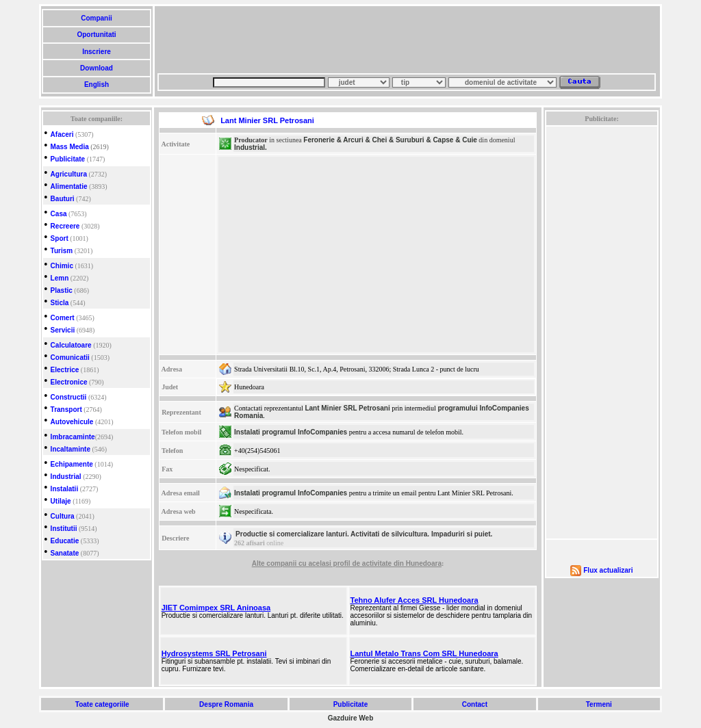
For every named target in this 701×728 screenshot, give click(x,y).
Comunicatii (70, 357)
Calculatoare (71, 345)
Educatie (65, 541)
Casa (59, 214)
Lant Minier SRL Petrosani (347, 408)
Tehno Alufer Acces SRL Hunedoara (415, 600)
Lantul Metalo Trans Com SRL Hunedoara (424, 653)
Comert (63, 318)
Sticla (60, 303)
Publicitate (68, 159)
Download (96, 68)
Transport (66, 409)
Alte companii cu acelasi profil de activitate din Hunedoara (347, 563)
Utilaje (61, 501)
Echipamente (72, 464)
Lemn (60, 278)
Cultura (63, 516)
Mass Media (70, 147)
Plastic (62, 290)
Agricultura (69, 174)
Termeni (599, 704)
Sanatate (65, 553)
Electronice (69, 382)
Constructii (69, 397)
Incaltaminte (71, 449)
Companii (96, 18)
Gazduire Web (351, 718)
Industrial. (251, 147)
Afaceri (62, 134)
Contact (475, 704)
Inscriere (96, 52)
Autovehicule (72, 422)
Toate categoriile (102, 704)
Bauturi (63, 199)
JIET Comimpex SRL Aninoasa (216, 608)
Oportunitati (97, 35)
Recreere (65, 226)
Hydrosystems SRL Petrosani (214, 653)
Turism (62, 251)
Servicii (63, 330)
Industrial (66, 477)
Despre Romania (226, 704)
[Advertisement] (407, 40)
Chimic (62, 266)
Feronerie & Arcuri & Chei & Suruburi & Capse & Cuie (390, 140)
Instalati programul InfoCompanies (291, 432)
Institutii (64, 529)
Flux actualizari (608, 570)
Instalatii (65, 489)
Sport (60, 238)
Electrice (65, 370)
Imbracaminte (73, 437)
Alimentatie (69, 186)
